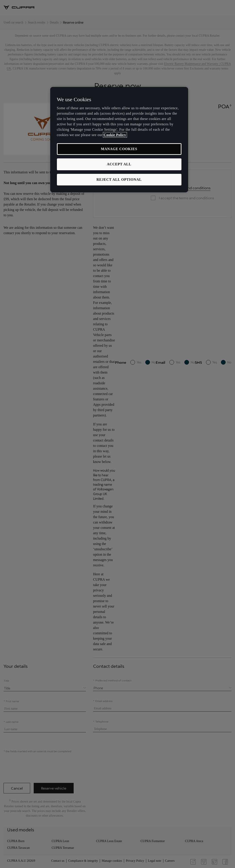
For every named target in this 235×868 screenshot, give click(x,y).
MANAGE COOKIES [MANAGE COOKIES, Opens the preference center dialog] (119, 149)
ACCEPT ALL (119, 164)
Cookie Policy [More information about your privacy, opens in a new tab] (115, 135)
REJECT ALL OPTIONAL (119, 180)
